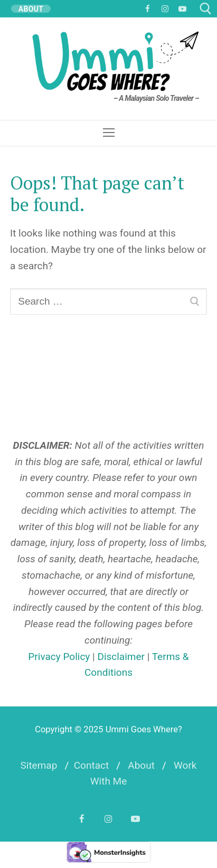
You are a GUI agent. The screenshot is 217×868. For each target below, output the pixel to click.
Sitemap (39, 765)
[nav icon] (108, 133)
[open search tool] (206, 9)
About (141, 765)
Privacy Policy (59, 657)
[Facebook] (148, 9)
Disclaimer (121, 657)
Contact (91, 765)
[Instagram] (165, 9)
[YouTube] (182, 9)
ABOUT (31, 9)
